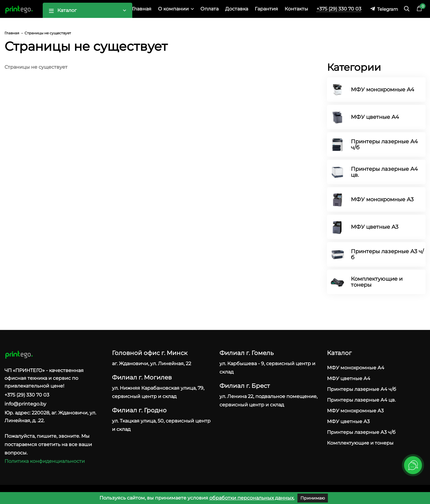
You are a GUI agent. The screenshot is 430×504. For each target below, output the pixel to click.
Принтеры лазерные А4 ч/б (384, 145)
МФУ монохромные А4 (383, 90)
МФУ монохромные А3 (382, 199)
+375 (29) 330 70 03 (339, 9)
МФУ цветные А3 (375, 227)
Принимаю (313, 498)
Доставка (237, 9)
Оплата (209, 9)
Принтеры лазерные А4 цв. (384, 172)
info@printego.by (25, 404)
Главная (142, 9)
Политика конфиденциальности (45, 461)
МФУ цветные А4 (375, 117)
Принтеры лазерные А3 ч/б (387, 254)
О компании (173, 9)
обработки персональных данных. (252, 498)
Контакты (296, 9)
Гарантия (266, 9)
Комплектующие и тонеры (377, 282)
